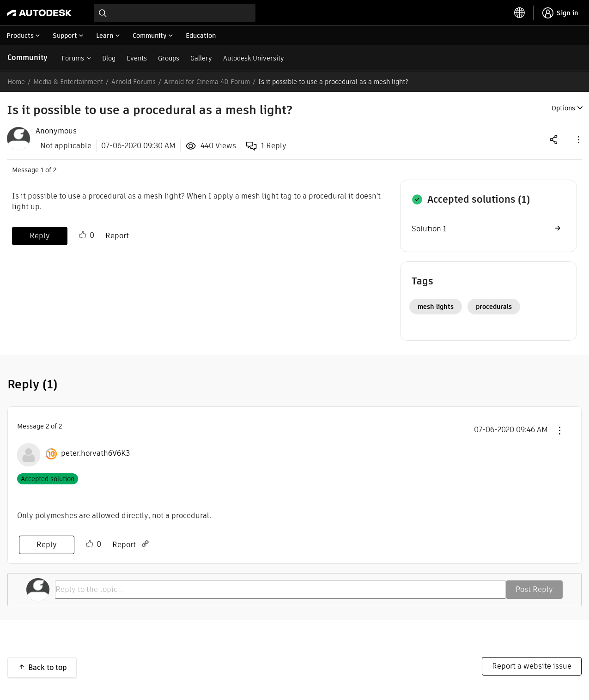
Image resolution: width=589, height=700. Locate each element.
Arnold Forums (134, 82)
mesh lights (436, 307)
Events (137, 58)
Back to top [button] (48, 667)
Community (27, 57)
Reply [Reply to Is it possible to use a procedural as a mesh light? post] (40, 236)
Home (16, 82)
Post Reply (534, 589)
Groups (169, 58)
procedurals (494, 307)
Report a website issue (532, 666)
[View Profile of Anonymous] (56, 131)
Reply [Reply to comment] (47, 545)
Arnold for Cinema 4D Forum (207, 82)
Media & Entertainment (68, 82)
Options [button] (563, 108)
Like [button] (83, 235)
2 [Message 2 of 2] (47, 426)
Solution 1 (429, 229)
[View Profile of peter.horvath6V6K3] (95, 453)
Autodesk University (254, 58)
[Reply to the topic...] (280, 590)
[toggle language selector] (520, 13)
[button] (578, 139)
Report (117, 236)
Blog (109, 58)
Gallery (201, 58)
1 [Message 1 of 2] (42, 170)
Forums (73, 58)
